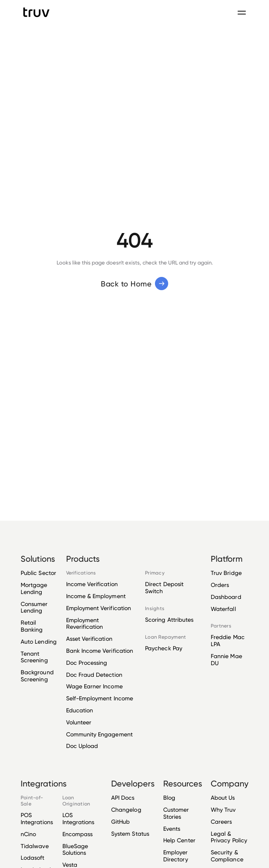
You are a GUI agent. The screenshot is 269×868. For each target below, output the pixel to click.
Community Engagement (99, 734)
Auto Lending (39, 641)
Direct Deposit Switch (164, 588)
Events (172, 828)
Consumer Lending (34, 607)
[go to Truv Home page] (36, 12)
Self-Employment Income (100, 698)
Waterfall (223, 609)
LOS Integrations (79, 819)
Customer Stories (176, 813)
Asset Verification (89, 638)
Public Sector (38, 573)
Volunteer (79, 722)
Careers (221, 821)
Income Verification (92, 584)
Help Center (179, 840)
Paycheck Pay (164, 648)
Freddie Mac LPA (228, 641)
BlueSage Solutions (75, 849)
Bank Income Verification (100, 650)
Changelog (126, 809)
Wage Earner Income (94, 686)
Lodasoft (33, 857)
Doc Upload (82, 746)
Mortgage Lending (34, 588)
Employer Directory (176, 856)
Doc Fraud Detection (94, 674)
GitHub (120, 821)
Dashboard (226, 597)
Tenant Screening (34, 657)
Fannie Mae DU (226, 659)
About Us (223, 798)
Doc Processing (87, 662)
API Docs (123, 798)
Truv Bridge (226, 573)
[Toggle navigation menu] (242, 12)
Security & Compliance (227, 856)
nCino (28, 834)
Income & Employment (96, 596)
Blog (169, 798)
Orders (220, 585)
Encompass (78, 834)
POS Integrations (37, 819)
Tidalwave (35, 846)
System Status (130, 833)
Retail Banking (32, 626)
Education (80, 710)
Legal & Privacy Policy (229, 837)
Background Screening (37, 676)
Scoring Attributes (169, 620)
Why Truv (223, 809)
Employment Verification (99, 608)
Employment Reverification (85, 623)
